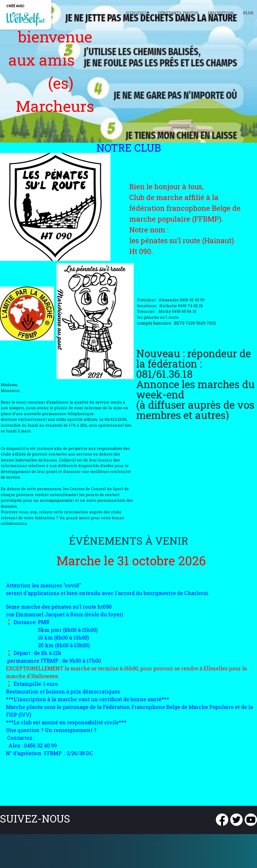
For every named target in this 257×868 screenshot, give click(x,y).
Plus (248, 13)
